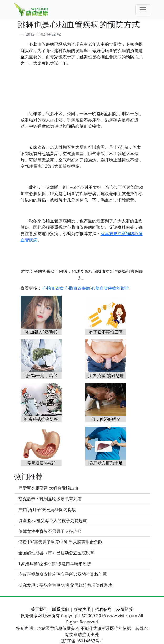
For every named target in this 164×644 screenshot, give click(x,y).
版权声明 (82, 609)
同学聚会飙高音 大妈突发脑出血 (48, 488)
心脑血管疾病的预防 (110, 288)
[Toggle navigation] (143, 10)
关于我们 (39, 609)
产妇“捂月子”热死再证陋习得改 (47, 510)
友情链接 (125, 609)
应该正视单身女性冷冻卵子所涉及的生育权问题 (63, 574)
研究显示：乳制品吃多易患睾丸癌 (50, 499)
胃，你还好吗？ (106, 419)
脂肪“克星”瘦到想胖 (106, 376)
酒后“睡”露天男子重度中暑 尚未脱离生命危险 (61, 542)
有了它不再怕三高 (106, 332)
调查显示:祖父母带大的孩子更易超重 (53, 520)
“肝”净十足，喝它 (41, 376)
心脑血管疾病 (77, 288)
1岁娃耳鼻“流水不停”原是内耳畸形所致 (55, 564)
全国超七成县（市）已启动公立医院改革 (56, 553)
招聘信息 (103, 609)
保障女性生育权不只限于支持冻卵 (50, 531)
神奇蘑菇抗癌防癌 (41, 419)
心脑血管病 (53, 288)
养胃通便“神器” (41, 463)
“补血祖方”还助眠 (41, 332)
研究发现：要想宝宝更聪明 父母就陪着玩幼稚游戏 (65, 585)
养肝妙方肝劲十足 (106, 463)
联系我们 (61, 609)
